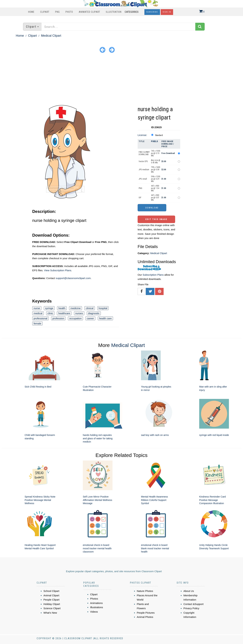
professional (40, 318)
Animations (96, 603)
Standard (159, 135)
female (37, 323)
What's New (50, 613)
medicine (76, 308)
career (90, 318)
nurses (79, 313)
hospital (103, 308)
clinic (50, 313)
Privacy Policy (191, 608)
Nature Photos (145, 591)
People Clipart (51, 600)
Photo (69, 12)
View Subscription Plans (58, 270)
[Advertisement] (121, 80)
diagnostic (94, 313)
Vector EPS (143, 161)
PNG (57, 12)
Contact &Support (193, 604)
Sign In (167, 12)
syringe (49, 308)
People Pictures (146, 613)
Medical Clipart (51, 36)
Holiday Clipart (52, 604)
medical (38, 313)
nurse (37, 308)
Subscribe (152, 12)
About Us (189, 591)
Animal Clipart (51, 595)
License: (142, 135)
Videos (94, 612)
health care (105, 318)
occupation (75, 318)
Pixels (155, 141)
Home (31, 12)
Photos (94, 599)
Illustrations (97, 607)
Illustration (114, 12)
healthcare (64, 313)
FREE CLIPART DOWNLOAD (144, 153)
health (62, 308)
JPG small (143, 179)
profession (58, 318)
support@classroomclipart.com (73, 278)
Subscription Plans (153, 275)
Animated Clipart (89, 12)
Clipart (45, 12)
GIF (140, 198)
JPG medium (144, 170)
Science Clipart (52, 608)
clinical (90, 308)
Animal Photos (145, 617)
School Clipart (51, 591)
